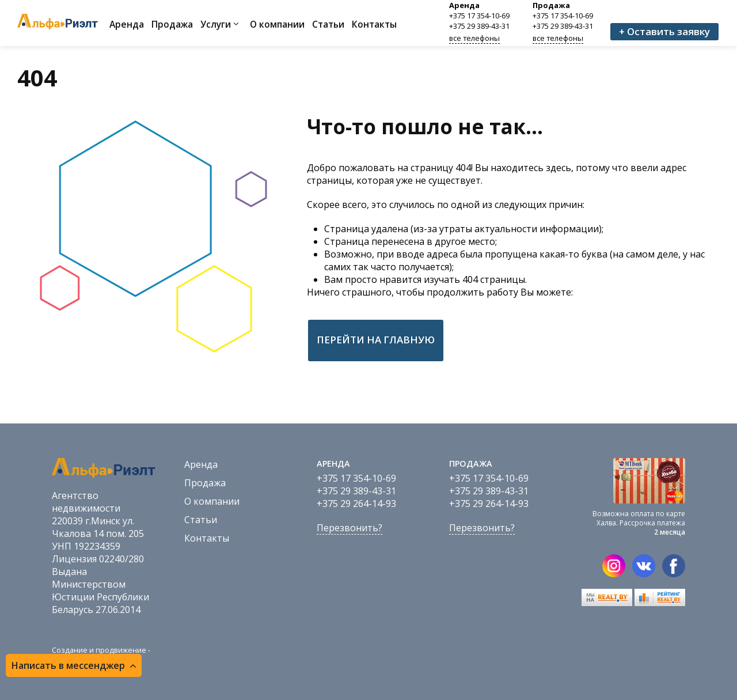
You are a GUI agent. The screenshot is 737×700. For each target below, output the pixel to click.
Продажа (172, 24)
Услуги (216, 24)
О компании (277, 24)
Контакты (374, 24)
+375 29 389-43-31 (479, 26)
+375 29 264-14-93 (356, 504)
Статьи (328, 24)
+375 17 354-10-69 (479, 16)
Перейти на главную (376, 340)
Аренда (127, 24)
